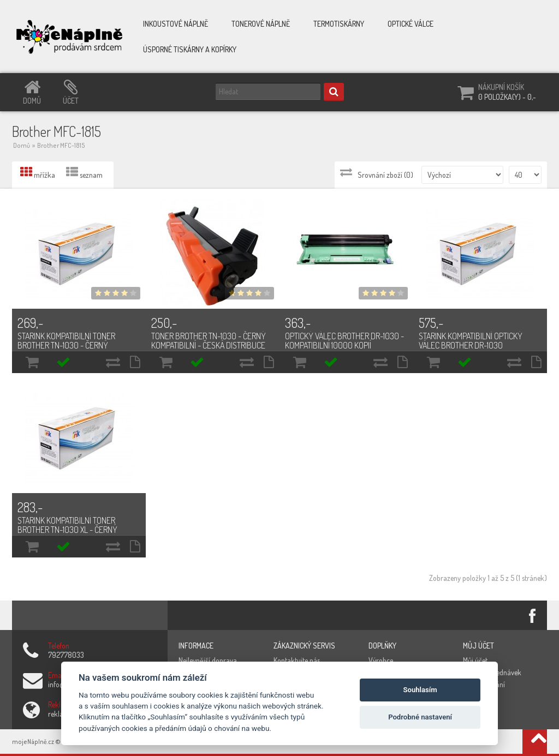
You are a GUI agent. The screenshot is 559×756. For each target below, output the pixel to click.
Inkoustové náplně (176, 24)
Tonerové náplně (261, 24)
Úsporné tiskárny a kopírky (190, 49)
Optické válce (411, 24)
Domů (22, 145)
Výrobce (381, 660)
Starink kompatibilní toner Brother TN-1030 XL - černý (67, 525)
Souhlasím (420, 690)
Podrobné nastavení (420, 717)
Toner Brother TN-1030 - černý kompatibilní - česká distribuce (209, 341)
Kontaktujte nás (297, 660)
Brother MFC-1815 (61, 145)
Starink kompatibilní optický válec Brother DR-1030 (471, 341)
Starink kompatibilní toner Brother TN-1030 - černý (66, 341)
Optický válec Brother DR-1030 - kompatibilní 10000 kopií (344, 341)
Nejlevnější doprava (208, 660)
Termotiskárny (339, 24)
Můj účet (475, 660)
